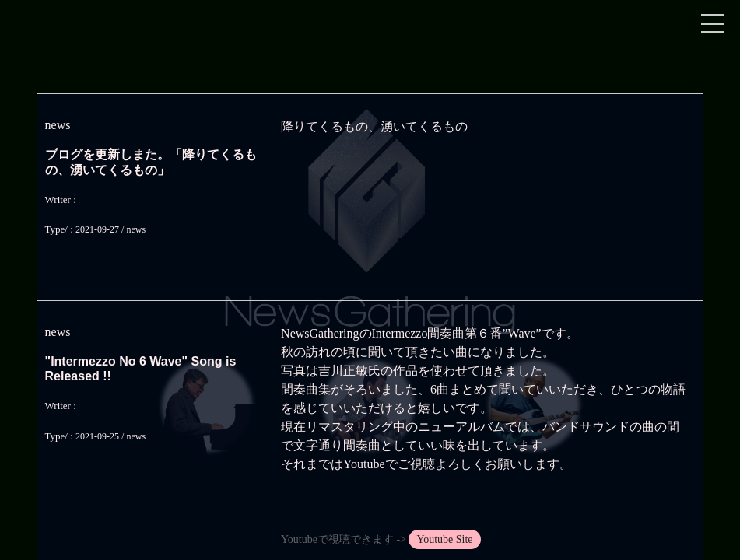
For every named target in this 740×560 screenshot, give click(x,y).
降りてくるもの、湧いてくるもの (374, 126)
